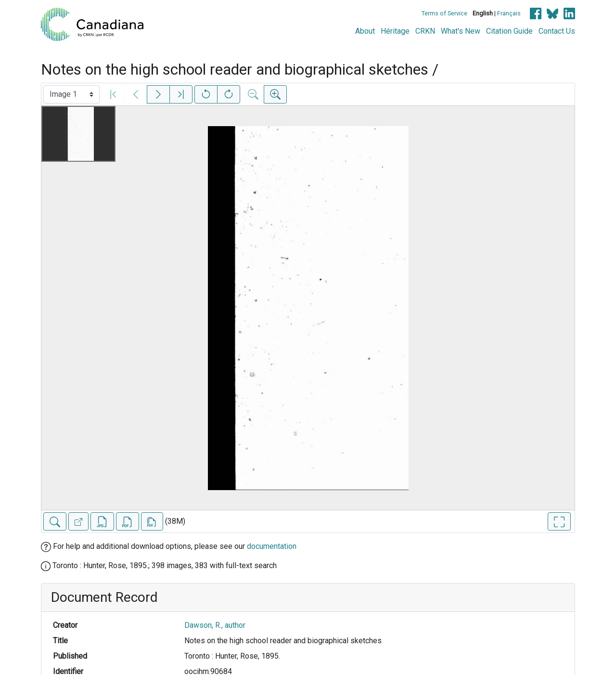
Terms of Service (444, 13)
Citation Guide (509, 31)
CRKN (425, 31)
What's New (461, 31)
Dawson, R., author (215, 625)
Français (509, 13)
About (365, 31)
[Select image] (71, 94)
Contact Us (557, 31)
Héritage (395, 31)
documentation (272, 546)
